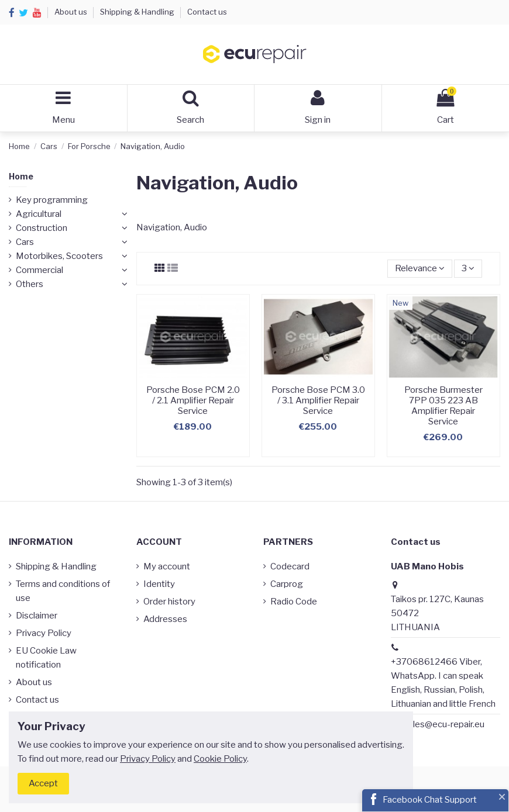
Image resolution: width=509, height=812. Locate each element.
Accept (43, 783)
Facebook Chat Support (430, 800)
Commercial (39, 270)
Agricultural (39, 214)
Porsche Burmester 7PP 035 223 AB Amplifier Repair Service (443, 406)
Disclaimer (37, 616)
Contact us (207, 12)
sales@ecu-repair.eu (444, 724)
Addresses (165, 619)
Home (21, 176)
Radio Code (294, 602)
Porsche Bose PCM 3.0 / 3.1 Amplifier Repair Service (318, 400)
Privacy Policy (44, 633)
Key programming (52, 200)
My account (167, 566)
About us (72, 12)
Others (30, 284)
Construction (42, 228)
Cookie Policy (220, 759)
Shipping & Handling (138, 12)
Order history (169, 602)
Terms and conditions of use (63, 591)
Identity (159, 584)
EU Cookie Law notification (46, 658)
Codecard (290, 566)
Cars (25, 242)
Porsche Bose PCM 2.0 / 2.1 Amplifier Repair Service (193, 400)
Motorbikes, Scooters (59, 256)
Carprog (287, 584)
